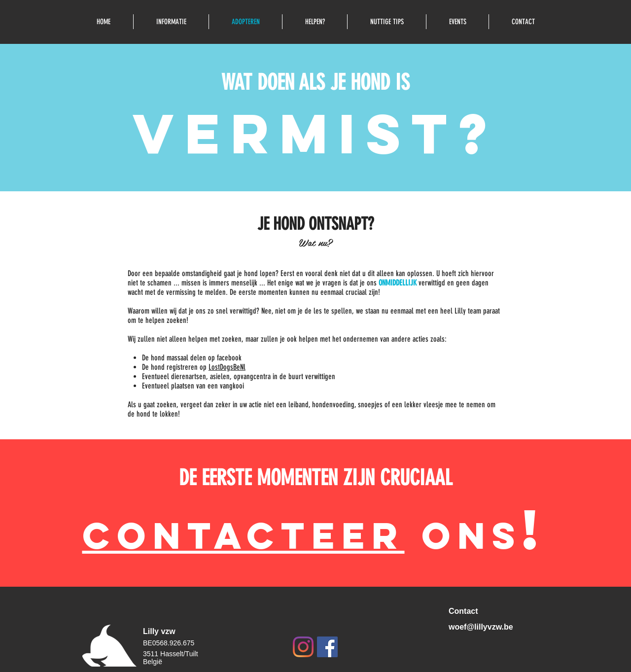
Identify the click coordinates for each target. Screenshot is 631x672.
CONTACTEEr (244, 535)
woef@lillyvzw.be (481, 627)
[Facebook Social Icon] (327, 647)
